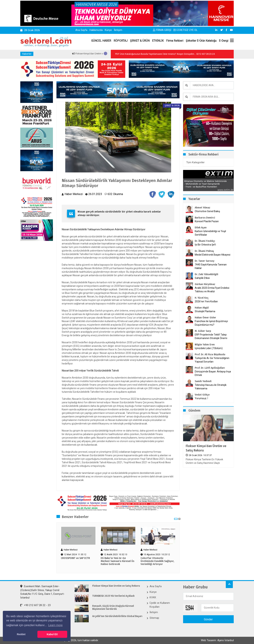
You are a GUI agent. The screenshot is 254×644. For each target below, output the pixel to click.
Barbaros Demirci (205, 218)
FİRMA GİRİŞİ (162, 30)
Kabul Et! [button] (52, 634)
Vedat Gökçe (202, 395)
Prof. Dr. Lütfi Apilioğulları (210, 368)
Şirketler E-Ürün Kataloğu (201, 41)
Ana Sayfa (81, 30)
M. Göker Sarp (203, 331)
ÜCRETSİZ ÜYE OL (185, 30)
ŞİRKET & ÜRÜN (140, 41)
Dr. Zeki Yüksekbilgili (206, 274)
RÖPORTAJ (121, 41)
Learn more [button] (55, 625)
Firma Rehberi (175, 41)
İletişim (118, 30)
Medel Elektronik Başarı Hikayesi (213, 255)
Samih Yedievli (203, 381)
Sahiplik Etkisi (202, 278)
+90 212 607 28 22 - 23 (35, 605)
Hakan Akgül (202, 308)
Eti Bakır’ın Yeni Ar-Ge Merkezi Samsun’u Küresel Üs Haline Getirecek (117, 561)
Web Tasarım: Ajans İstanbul (217, 640)
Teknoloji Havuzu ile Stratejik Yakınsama (211, 387)
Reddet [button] (21, 634)
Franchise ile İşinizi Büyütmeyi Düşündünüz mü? (211, 323)
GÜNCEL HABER (101, 41)
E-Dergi (224, 41)
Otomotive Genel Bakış (207, 211)
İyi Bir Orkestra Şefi (205, 245)
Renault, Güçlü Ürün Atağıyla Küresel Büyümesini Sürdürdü (113, 608)
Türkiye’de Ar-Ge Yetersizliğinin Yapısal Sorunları (212, 360)
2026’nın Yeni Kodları (206, 301)
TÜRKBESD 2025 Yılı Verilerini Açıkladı (114, 596)
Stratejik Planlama (205, 311)
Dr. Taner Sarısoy (205, 261)
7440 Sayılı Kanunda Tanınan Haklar (211, 266)
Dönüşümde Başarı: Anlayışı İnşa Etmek (213, 373)
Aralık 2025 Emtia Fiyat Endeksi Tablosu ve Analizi (212, 290)
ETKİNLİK (158, 41)
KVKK (153, 597)
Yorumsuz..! (201, 398)
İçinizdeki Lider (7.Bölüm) (209, 348)
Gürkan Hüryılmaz (205, 284)
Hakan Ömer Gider (205, 318)
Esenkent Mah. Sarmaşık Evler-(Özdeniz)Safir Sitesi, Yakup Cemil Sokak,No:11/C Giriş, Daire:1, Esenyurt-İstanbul (42, 592)
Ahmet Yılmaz (202, 208)
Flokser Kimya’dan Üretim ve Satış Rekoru (206, 448)
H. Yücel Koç (202, 298)
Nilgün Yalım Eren (205, 345)
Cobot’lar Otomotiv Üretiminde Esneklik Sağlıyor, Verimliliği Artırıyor (157, 561)
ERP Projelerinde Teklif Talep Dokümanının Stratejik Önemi (211, 336)
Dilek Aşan (201, 228)
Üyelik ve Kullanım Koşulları (160, 605)
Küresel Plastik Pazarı (207, 221)
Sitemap (154, 618)
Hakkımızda (96, 30)
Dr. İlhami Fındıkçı (205, 241)
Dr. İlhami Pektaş (204, 251)
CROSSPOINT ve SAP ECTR (75, 558)
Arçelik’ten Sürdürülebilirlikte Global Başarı (118, 616)
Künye (108, 30)
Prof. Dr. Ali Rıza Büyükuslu (210, 354)
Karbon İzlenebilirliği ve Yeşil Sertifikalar (210, 233)
